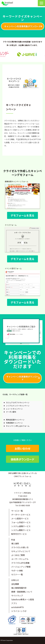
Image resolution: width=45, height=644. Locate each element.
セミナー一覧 (17, 574)
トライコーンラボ (19, 611)
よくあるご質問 (18, 555)
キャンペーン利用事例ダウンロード (22, 378)
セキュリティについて (21, 551)
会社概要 (15, 584)
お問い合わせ (23, 448)
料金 (13, 540)
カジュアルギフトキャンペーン (18, 402)
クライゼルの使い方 (20, 547)
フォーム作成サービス (21, 522)
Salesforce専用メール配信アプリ (23, 601)
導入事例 (15, 543)
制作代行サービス (19, 534)
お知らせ (15, 580)
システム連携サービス (21, 526)
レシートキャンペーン (14, 409)
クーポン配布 (11, 412)
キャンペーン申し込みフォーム (18, 426)
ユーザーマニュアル (20, 559)
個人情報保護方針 (19, 588)
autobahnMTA (17, 607)
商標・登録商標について (22, 592)
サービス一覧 (17, 511)
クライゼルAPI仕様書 (20, 563)
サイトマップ (17, 596)
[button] (41, 3)
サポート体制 (17, 571)
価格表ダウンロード (23, 459)
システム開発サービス (21, 530)
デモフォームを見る (22, 215)
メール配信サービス (20, 518)
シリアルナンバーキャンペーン (18, 406)
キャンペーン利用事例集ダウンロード (22, 26)
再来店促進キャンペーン (15, 420)
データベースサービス (21, 515)
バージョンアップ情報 (21, 567)
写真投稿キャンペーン (14, 423)
